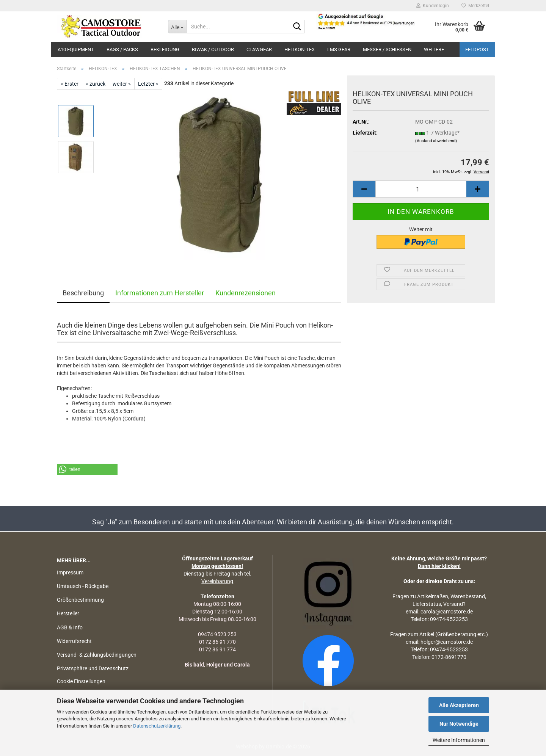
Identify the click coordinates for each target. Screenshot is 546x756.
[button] (364, 189)
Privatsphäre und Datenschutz (93, 668)
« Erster (70, 84)
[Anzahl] (421, 189)
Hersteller (68, 613)
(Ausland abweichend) (436, 141)
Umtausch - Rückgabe (83, 586)
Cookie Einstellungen (81, 681)
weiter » (122, 84)
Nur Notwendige (459, 724)
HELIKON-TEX (300, 49)
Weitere (434, 49)
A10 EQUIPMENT (76, 49)
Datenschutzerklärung (157, 726)
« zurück (96, 84)
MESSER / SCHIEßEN (387, 49)
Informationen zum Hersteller (160, 293)
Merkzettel (475, 6)
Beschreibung (83, 293)
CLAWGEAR (259, 49)
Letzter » (148, 84)
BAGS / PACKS (122, 49)
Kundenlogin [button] (433, 6)
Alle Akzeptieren (459, 705)
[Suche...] (177, 27)
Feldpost (477, 49)
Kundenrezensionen (246, 293)
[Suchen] (297, 27)
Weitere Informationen (459, 740)
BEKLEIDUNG (165, 49)
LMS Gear (339, 49)
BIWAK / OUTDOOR (213, 49)
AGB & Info (70, 627)
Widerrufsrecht (74, 641)
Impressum (70, 572)
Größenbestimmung (80, 600)
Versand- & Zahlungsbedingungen (97, 655)
